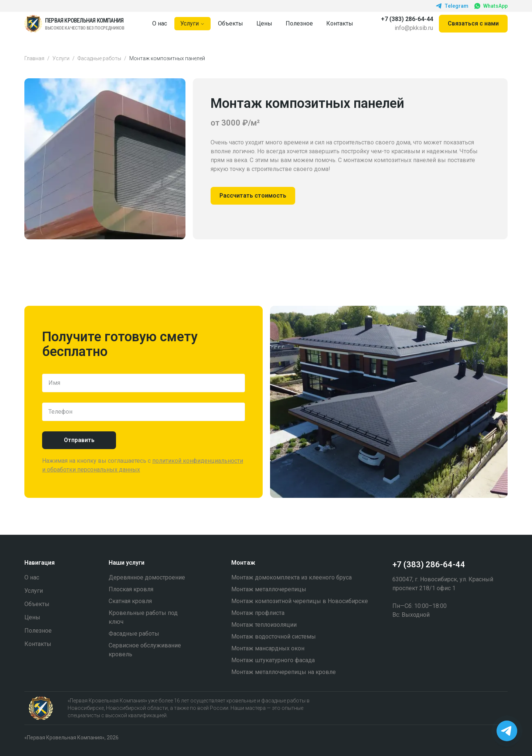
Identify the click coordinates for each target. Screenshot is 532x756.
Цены (264, 23)
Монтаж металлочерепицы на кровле (284, 672)
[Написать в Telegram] (507, 731)
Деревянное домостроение (147, 577)
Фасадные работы (99, 58)
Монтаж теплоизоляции (264, 625)
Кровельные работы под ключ (143, 617)
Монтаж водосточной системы (274, 637)
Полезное (299, 23)
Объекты (231, 23)
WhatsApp (491, 6)
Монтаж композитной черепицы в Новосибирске (300, 601)
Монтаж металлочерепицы (269, 589)
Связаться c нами (473, 23)
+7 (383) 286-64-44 (407, 19)
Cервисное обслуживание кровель (145, 650)
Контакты (340, 23)
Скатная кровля (130, 601)
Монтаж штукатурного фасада (273, 660)
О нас (160, 23)
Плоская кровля (131, 589)
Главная (34, 58)
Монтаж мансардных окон (268, 648)
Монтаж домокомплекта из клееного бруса (291, 577)
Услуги (192, 23)
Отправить (79, 440)
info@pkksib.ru (414, 28)
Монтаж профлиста (258, 613)
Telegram (452, 6)
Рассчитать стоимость (253, 196)
